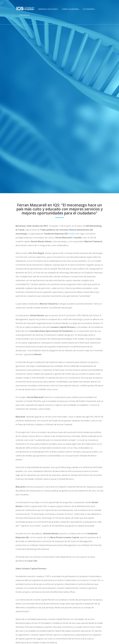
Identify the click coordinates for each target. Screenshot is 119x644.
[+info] (71, 234)
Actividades (89, 9)
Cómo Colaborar (71, 9)
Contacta (25, 15)
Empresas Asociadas (48, 9)
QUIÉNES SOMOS (27, 9)
